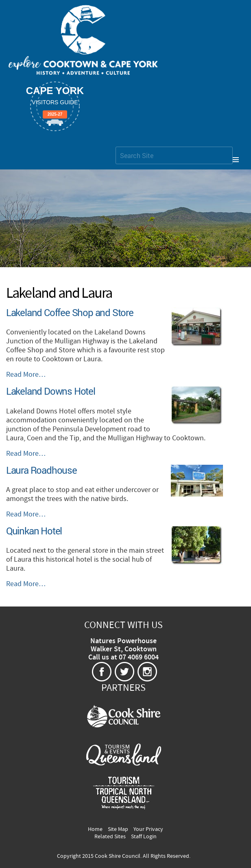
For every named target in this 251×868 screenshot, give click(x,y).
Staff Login (144, 837)
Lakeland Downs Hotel (51, 391)
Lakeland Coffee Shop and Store (70, 312)
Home (95, 829)
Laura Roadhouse (41, 470)
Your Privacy (148, 829)
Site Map (118, 829)
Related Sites (110, 837)
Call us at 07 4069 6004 (123, 657)
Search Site (115, 146)
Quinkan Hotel (34, 531)
